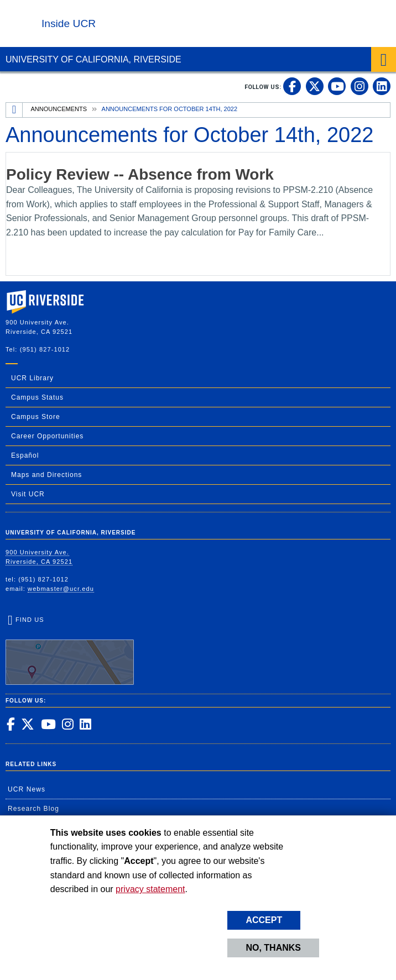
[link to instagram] (359, 86)
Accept (264, 920)
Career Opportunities (47, 436)
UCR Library (32, 378)
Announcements (59, 109)
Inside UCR (69, 23)
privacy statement (150, 889)
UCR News (27, 789)
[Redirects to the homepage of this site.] (14, 110)
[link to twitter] (315, 86)
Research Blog (33, 809)
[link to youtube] (337, 86)
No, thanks (273, 948)
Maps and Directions (46, 475)
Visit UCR (28, 494)
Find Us (70, 651)
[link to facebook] (292, 86)
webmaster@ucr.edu (61, 589)
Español (25, 455)
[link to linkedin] (382, 86)
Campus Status (37, 397)
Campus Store (36, 417)
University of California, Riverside (93, 59)
